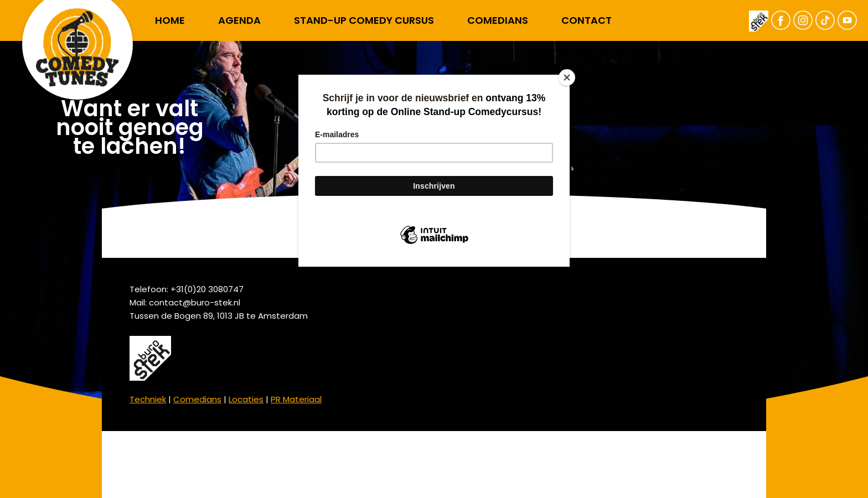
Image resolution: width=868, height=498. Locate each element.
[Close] (567, 77)
